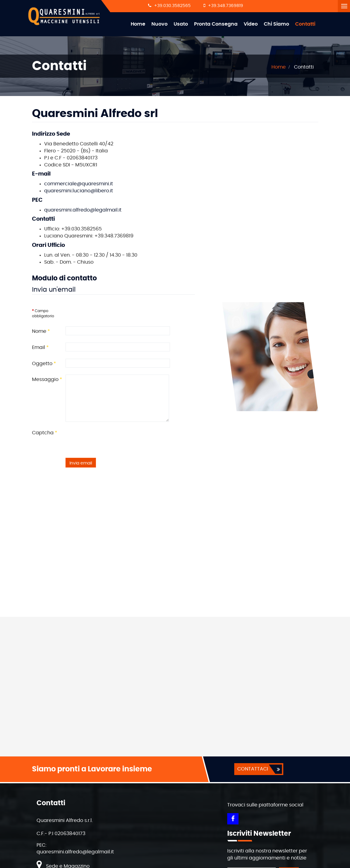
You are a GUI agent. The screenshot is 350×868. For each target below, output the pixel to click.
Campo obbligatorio (43, 314)
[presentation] (112, 440)
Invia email (81, 464)
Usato (181, 24)
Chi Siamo (276, 24)
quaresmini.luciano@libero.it (79, 191)
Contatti (305, 24)
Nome (41, 332)
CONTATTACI (252, 769)
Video (251, 24)
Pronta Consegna (216, 24)
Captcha (45, 433)
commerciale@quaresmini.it (79, 184)
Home (138, 24)
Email (40, 348)
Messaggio (47, 380)
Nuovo (159, 24)
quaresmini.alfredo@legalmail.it (83, 210)
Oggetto (44, 364)
